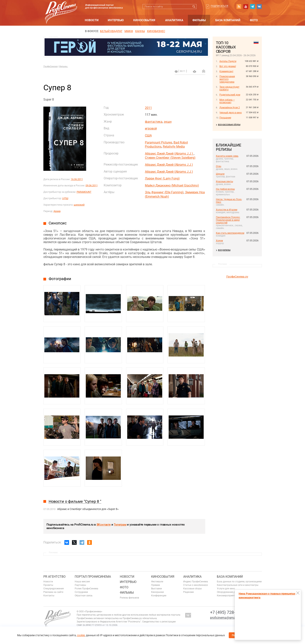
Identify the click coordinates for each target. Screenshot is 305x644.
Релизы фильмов (129, 598)
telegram (252, 6)
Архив (57, 211)
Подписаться (219, 6)
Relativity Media (174, 147)
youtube (246, 6)
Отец (219, 166)
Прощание (225, 118)
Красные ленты (224, 181)
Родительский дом (230, 95)
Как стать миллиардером (230, 233)
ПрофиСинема (50, 66)
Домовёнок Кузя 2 (230, 108)
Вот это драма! (228, 66)
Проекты (48, 585)
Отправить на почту (204, 71)
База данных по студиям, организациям (239, 582)
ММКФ (129, 31)
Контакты (49, 596)
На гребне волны (225, 189)
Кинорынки (157, 592)
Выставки (156, 589)
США (148, 135)
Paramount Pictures (159, 142)
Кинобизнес (156, 31)
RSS (239, 6)
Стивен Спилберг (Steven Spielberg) (170, 158)
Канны (140, 31)
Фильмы (199, 20)
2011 (148, 108)
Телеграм (120, 525)
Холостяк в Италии (227, 210)
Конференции (159, 596)
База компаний (228, 20)
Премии (156, 585)
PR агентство (54, 577)
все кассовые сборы (229, 124)
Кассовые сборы (192, 589)
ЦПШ (65, 198)
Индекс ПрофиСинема (196, 582)
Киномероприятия (227, 596)
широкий (79, 205)
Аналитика (174, 20)
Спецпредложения (54, 589)
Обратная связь (84, 596)
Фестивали (157, 582)
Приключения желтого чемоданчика (227, 79)
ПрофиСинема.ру (237, 277)
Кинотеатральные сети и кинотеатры (238, 585)
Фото (254, 20)
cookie (81, 635)
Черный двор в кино (231, 113)
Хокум (219, 241)
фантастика (154, 122)
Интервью (116, 20)
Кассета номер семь (227, 156)
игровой (151, 128)
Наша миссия (82, 582)
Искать (194, 7)
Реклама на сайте (53, 592)
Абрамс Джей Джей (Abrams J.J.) (169, 154)
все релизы (224, 250)
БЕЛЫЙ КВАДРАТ (111, 31)
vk (259, 6)
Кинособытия (144, 20)
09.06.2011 (92, 185)
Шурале (220, 174)
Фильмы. (64, 66)
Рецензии (188, 592)
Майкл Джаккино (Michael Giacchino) (172, 185)
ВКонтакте (104, 525)
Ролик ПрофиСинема (86, 589)
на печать (195, 72)
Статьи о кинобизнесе (195, 585)
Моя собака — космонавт (227, 101)
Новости (92, 20)
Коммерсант (226, 71)
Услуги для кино (226, 589)
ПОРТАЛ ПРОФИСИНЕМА (93, 577)
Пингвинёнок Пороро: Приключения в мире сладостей (228, 220)
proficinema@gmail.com (227, 618)
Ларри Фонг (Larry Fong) (162, 178)
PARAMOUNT (84, 192)
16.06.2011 (77, 179)
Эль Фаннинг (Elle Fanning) (164, 192)
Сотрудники (81, 592)
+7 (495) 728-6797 (227, 612)
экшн (168, 122)
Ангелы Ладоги (228, 61)
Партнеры (80, 585)
